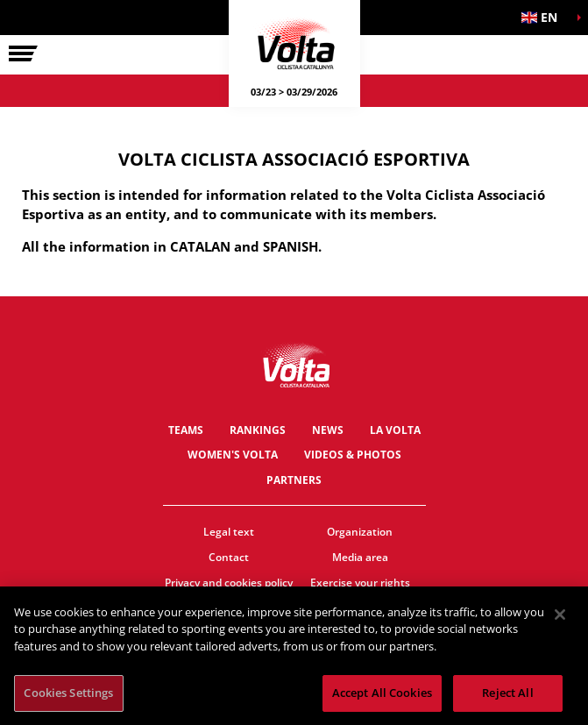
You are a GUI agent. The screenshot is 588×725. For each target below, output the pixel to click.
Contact (229, 557)
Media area (360, 557)
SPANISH (290, 246)
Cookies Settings (68, 693)
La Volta (395, 430)
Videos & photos (353, 455)
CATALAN (200, 246)
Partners (294, 480)
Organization (360, 532)
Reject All (507, 693)
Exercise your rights (360, 583)
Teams (186, 430)
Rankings (258, 430)
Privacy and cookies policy (229, 583)
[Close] (560, 615)
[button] (544, 18)
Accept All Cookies (382, 693)
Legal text (229, 532)
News (328, 430)
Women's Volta (233, 455)
